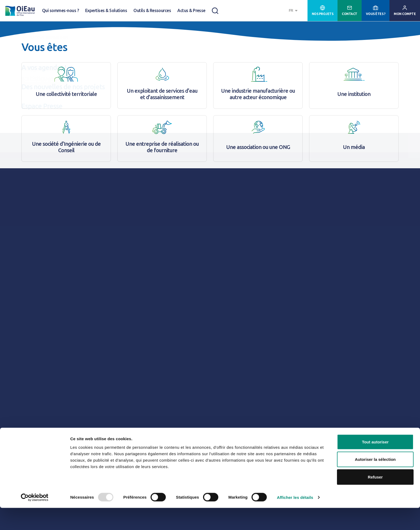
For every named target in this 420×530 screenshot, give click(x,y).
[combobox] (294, 11)
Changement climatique (45, 62)
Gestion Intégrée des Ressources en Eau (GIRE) (112, 62)
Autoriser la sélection (375, 482)
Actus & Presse (191, 10)
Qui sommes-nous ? (60, 10)
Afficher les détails (295, 519)
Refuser (375, 499)
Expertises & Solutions (106, 10)
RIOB (118, 181)
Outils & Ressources (152, 10)
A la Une (75, 33)
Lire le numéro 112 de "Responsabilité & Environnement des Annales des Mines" (176, 399)
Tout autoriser (375, 464)
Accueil (27, 33)
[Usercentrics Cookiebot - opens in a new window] (35, 520)
